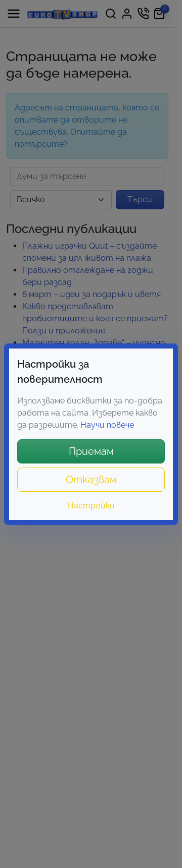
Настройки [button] (91, 506)
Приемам (91, 451)
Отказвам (91, 480)
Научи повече (107, 425)
